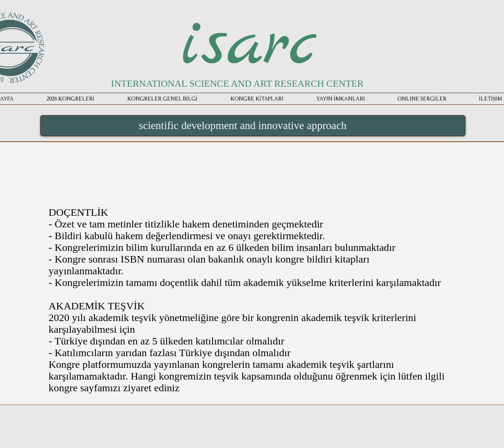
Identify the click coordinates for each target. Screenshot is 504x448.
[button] (340, 99)
